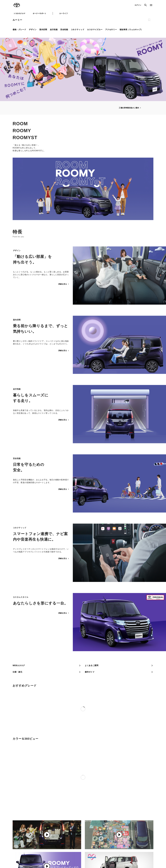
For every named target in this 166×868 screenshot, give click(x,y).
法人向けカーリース (103, 838)
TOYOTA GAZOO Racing (50, 838)
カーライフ (63, 13)
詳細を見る (64, 284)
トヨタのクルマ (19, 13)
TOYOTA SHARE (103, 834)
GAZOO (74, 830)
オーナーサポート (39, 13)
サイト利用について (31, 857)
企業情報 (112, 857)
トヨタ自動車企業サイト (49, 830)
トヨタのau (101, 842)
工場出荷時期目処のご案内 (130, 108)
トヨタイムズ (46, 834)
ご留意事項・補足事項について (140, 810)
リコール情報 (123, 857)
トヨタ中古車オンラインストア (82, 834)
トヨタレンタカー (77, 842)
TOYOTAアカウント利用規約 (72, 857)
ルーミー (17, 20)
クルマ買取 (75, 838)
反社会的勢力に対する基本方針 (95, 857)
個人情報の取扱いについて (50, 857)
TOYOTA (17, 5)
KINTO (99, 830)
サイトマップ (17, 857)
